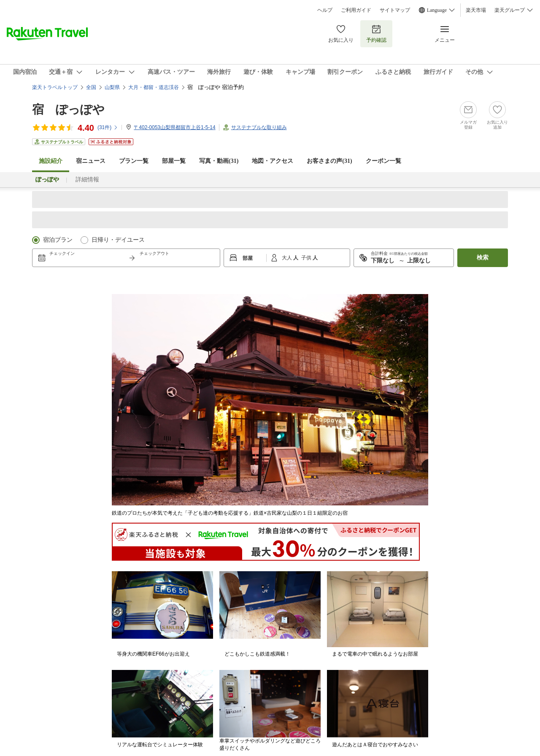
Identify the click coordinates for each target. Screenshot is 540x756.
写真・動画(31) (219, 161)
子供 (307, 258)
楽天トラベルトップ (55, 87)
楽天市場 (476, 10)
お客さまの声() (329, 161)
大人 (288, 258)
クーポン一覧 (383, 161)
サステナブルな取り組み (259, 127)
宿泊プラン (58, 240)
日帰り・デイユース (118, 240)
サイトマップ (395, 10)
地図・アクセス (273, 161)
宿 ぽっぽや (68, 109)
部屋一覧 (174, 161)
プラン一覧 (134, 161)
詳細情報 (87, 180)
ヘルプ (325, 10)
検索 (483, 258)
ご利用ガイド (356, 10)
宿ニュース (91, 161)
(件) (108, 127)
